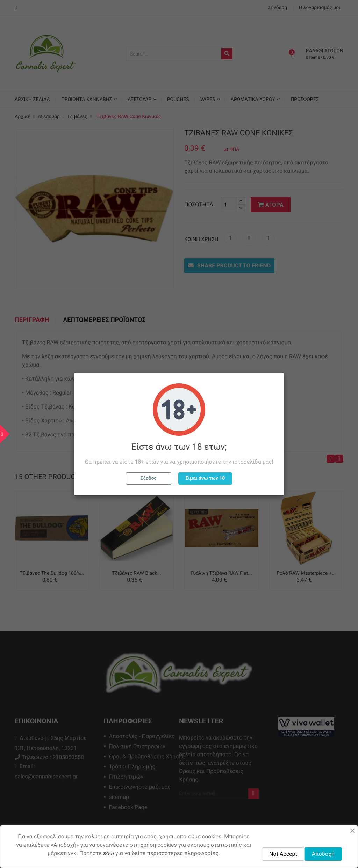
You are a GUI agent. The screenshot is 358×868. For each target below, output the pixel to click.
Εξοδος (149, 478)
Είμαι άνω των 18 (205, 478)
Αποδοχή (323, 854)
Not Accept (283, 854)
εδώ (109, 853)
